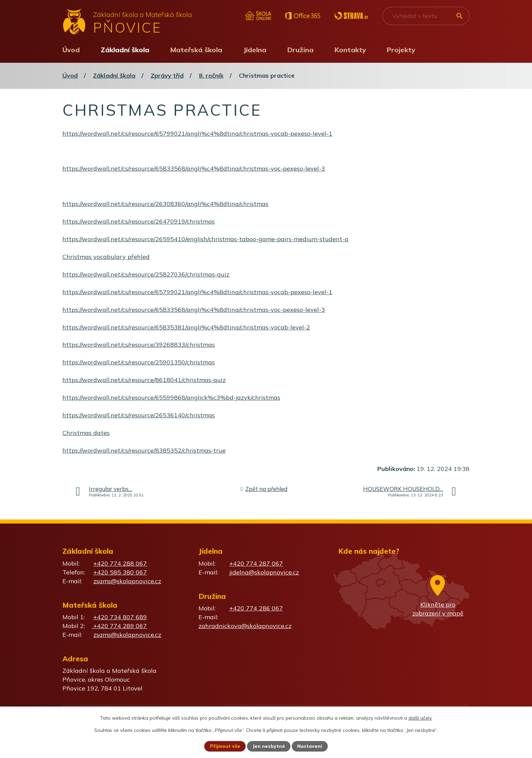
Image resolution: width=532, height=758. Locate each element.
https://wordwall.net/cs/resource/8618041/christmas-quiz (144, 380)
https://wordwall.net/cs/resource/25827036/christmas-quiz (146, 274)
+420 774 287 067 (256, 563)
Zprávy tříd (167, 75)
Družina (300, 50)
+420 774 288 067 (120, 563)
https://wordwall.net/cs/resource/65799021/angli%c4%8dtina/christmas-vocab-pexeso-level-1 (197, 134)
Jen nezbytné (269, 746)
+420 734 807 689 (120, 617)
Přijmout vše (225, 746)
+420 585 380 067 (120, 572)
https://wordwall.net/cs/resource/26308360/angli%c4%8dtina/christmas (165, 204)
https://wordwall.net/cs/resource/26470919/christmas (139, 221)
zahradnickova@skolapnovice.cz (245, 626)
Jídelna (255, 50)
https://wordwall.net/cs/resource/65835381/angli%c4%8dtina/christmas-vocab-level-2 (186, 327)
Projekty (401, 50)
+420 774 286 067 (256, 608)
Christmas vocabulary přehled (106, 257)
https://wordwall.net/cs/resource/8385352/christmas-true (144, 450)
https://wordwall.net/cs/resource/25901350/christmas (139, 362)
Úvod (71, 50)
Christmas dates (86, 433)
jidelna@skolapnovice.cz (264, 572)
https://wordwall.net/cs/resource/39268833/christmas (139, 345)
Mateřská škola (196, 50)
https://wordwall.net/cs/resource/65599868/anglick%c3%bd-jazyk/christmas (171, 397)
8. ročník (211, 75)
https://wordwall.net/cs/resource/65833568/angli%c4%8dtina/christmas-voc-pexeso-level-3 (194, 168)
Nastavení (310, 746)
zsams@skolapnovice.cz (127, 581)
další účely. (420, 718)
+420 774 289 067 (119, 626)
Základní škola (125, 50)
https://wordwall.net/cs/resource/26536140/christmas (139, 415)
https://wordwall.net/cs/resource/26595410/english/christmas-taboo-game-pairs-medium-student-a (205, 239)
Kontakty (350, 50)
